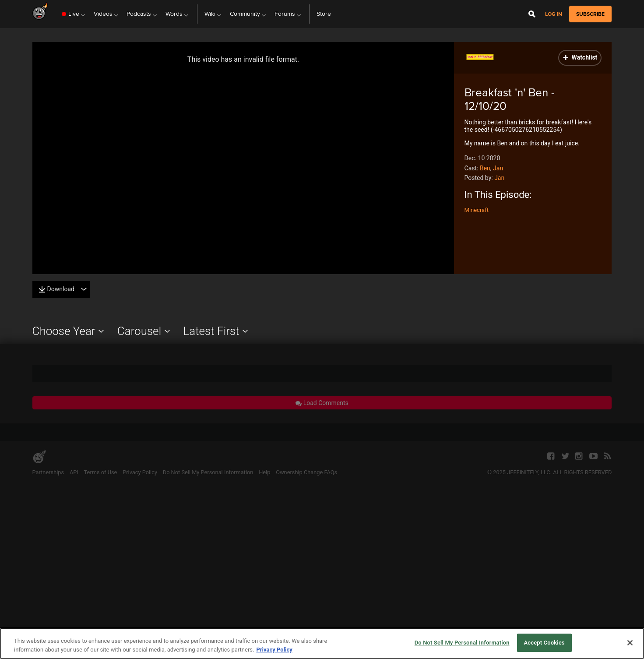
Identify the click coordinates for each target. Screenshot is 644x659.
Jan (498, 168)
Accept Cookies (544, 643)
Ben (485, 168)
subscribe (590, 14)
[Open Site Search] (532, 14)
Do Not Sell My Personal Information (462, 643)
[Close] (630, 643)
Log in (554, 14)
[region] (322, 643)
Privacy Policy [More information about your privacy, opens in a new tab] (274, 650)
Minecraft (477, 210)
